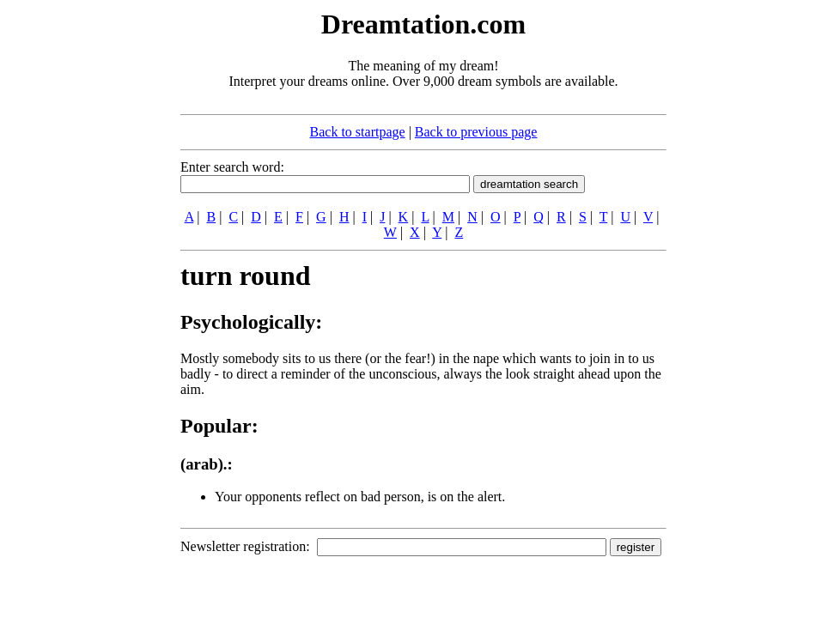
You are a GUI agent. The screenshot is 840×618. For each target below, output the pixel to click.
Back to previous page (476, 132)
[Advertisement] (76, 264)
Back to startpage (358, 132)
